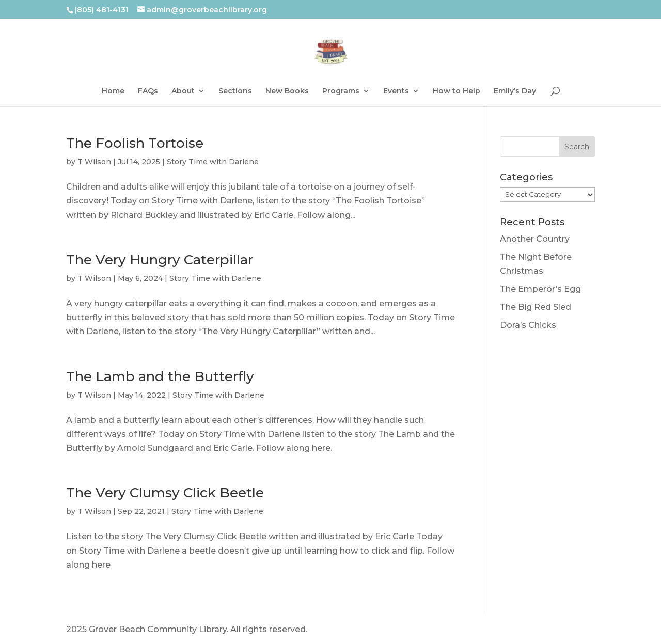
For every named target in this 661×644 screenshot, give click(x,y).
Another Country (535, 239)
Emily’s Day (515, 91)
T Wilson (94, 162)
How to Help (457, 91)
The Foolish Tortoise (135, 143)
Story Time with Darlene (213, 162)
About (183, 91)
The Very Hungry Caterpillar (160, 260)
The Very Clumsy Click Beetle (165, 493)
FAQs (148, 91)
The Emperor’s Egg (540, 289)
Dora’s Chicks (528, 325)
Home (113, 91)
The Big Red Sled (536, 307)
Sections (235, 91)
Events (396, 91)
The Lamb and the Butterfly (160, 376)
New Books (287, 91)
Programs (341, 91)
